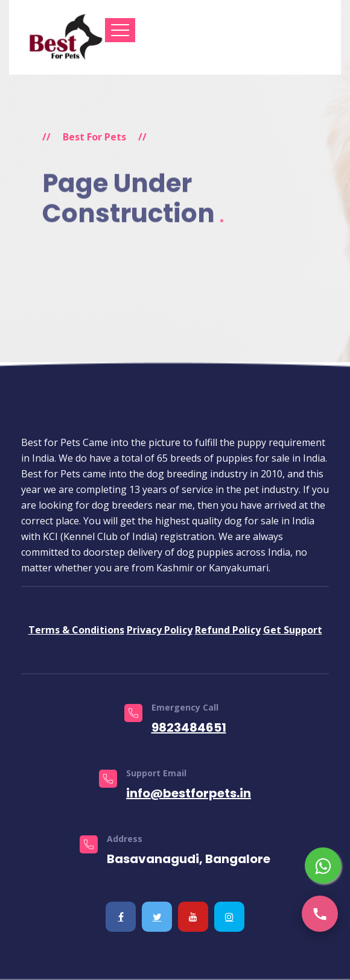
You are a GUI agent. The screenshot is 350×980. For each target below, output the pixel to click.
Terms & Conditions (76, 630)
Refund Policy (228, 630)
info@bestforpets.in (189, 793)
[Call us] (320, 914)
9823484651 (189, 727)
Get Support (293, 630)
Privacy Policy (160, 630)
